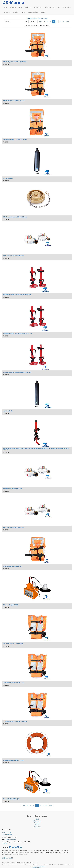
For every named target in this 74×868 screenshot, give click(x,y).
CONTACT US (7, 833)
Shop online (37, 821)
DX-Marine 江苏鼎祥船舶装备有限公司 (39, 866)
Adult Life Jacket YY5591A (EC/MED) (15, 139)
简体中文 (5, 858)
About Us (5, 844)
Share (37, 825)
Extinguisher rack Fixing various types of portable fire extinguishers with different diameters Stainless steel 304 (36, 449)
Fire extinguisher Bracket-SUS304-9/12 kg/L (17, 372)
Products (37, 823)
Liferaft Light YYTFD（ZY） (12, 799)
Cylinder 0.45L (8, 411)
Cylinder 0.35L (8, 178)
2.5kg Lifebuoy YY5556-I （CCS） (14, 760)
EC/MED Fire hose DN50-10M (13, 489)
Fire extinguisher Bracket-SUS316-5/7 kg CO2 (18, 333)
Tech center (37, 827)
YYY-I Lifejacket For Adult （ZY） (14, 683)
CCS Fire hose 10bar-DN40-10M (13, 256)
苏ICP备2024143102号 (37, 867)
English (11, 858)
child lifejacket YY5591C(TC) (12, 566)
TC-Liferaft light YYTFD (11, 605)
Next (67, 22)
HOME (37, 819)
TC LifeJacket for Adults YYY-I (13, 644)
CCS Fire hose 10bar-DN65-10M (13, 527)
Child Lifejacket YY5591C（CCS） (14, 101)
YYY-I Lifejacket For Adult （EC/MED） (16, 721)
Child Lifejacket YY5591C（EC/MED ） (16, 62)
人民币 (32, 22)
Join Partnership (7, 834)
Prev (40, 22)
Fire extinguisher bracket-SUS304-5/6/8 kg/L (17, 295)
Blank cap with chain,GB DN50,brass (15, 217)
